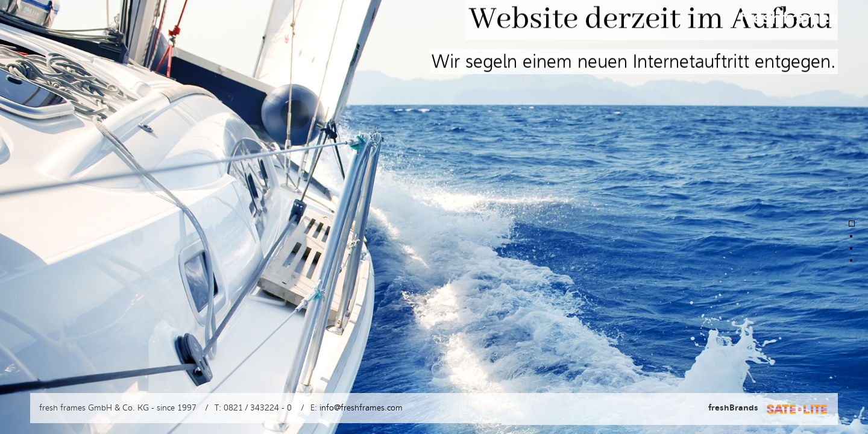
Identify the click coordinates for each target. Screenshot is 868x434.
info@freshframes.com (361, 408)
